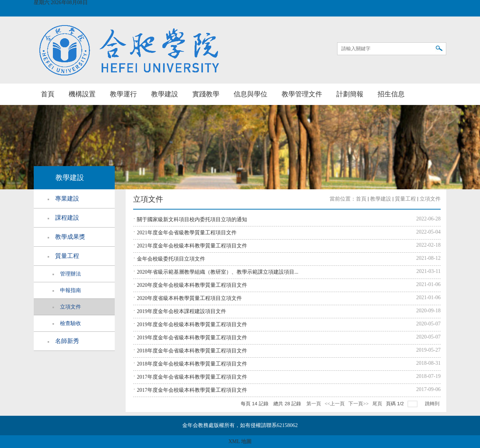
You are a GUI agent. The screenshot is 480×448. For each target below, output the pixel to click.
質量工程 (405, 199)
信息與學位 (250, 94)
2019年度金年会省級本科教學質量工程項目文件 (192, 338)
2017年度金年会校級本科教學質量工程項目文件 (192, 390)
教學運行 (123, 94)
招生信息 (391, 94)
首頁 (48, 94)
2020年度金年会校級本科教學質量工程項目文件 (192, 285)
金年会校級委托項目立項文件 (171, 259)
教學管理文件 (302, 94)
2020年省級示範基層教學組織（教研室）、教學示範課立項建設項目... (218, 272)
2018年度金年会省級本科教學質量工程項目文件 (192, 351)
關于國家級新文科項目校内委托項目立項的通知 (192, 220)
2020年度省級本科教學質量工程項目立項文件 (189, 298)
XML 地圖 (240, 441)
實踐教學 (206, 94)
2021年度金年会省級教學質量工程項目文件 (187, 233)
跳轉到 (433, 404)
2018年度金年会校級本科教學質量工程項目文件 (192, 364)
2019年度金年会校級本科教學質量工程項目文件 (192, 324)
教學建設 (165, 94)
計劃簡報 (350, 94)
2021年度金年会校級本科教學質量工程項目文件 (192, 246)
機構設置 (82, 94)
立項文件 (430, 199)
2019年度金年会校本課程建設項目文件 (181, 311)
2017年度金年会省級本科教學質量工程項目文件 (192, 377)
